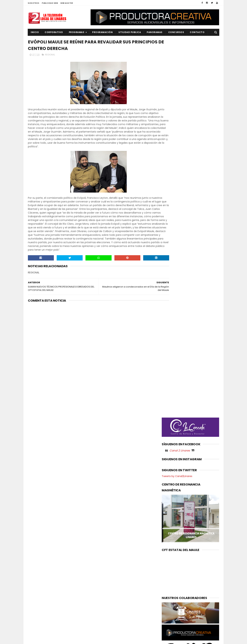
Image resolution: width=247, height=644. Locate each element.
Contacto (197, 32)
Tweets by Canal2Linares (177, 211)
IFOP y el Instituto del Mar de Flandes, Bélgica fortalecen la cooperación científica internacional (131, 594)
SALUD (34, 624)
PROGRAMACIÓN (102, 32)
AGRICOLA (36, 565)
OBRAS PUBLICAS (39, 600)
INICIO (35, 32)
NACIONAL (36, 594)
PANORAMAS (155, 32)
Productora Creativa (123, 640)
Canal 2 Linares (180, 185)
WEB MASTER (67, 3)
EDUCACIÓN (37, 582)
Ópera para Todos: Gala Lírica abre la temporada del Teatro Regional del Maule (131, 576)
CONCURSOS (176, 32)
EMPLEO (34, 588)
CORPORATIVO (54, 32)
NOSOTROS (34, 3)
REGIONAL (50, 56)
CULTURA (35, 571)
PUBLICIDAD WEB (50, 3)
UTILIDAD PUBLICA (130, 32)
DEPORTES (36, 576)
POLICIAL (35, 606)
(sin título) (100, 565)
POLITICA (35, 612)
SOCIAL (34, 630)
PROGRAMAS (77, 32)
